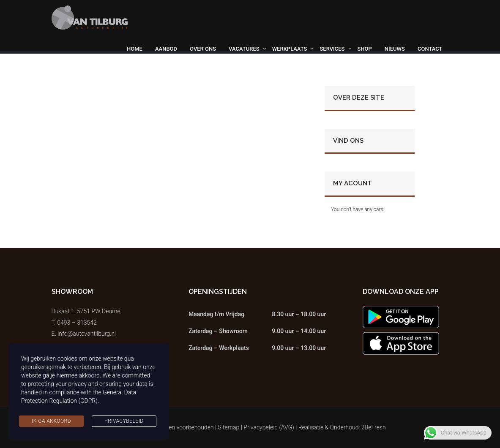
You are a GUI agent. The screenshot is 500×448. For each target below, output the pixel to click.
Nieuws (395, 49)
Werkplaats (290, 49)
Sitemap (229, 427)
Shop (365, 49)
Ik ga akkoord (51, 421)
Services (332, 49)
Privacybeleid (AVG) (269, 427)
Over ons (203, 49)
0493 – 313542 (77, 323)
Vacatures (244, 49)
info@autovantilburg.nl (87, 334)
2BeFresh (374, 427)
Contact (430, 49)
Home (135, 49)
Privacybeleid (124, 421)
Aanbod (166, 49)
